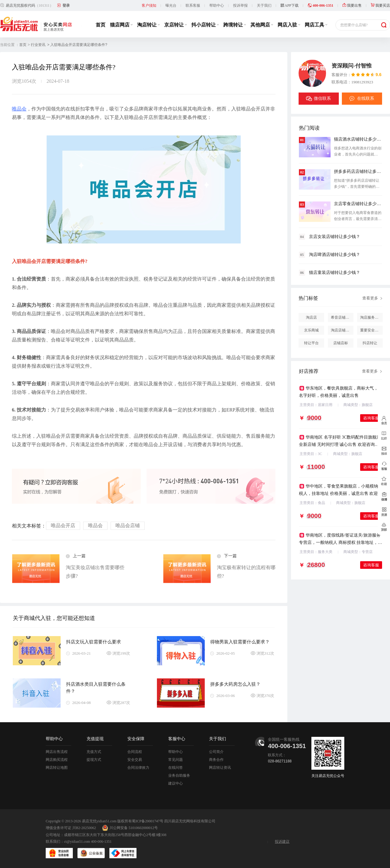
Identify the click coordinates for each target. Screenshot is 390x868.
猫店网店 (121, 25)
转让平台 (311, 343)
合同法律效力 (138, 768)
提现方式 (94, 760)
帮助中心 (217, 5)
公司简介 (216, 752)
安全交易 (135, 760)
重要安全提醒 (371, 330)
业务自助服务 (179, 775)
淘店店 (311, 317)
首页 (101, 25)
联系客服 (193, 5)
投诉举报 (240, 5)
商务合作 (216, 760)
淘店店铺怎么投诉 (342, 330)
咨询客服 (371, 418)
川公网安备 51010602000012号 (130, 828)
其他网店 (262, 25)
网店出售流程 (57, 752)
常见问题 (175, 760)
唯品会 (19, 109)
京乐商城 (311, 330)
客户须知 (149, 5)
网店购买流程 (57, 760)
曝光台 (171, 5)
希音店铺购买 (342, 317)
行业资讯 (38, 45)
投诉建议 (282, 842)
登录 (66, 5)
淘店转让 (148, 25)
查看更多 (370, 298)
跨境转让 (235, 25)
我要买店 (380, 5)
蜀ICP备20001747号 (148, 821)
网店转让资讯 (220, 768)
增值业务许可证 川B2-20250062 (71, 828)
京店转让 (175, 25)
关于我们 (264, 5)
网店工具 (316, 25)
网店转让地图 (57, 768)
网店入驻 (289, 25)
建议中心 (175, 783)
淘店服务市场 (371, 317)
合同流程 (135, 752)
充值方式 (94, 752)
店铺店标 (341, 343)
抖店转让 (370, 343)
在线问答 (175, 768)
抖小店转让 (205, 25)
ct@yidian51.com (77, 842)
